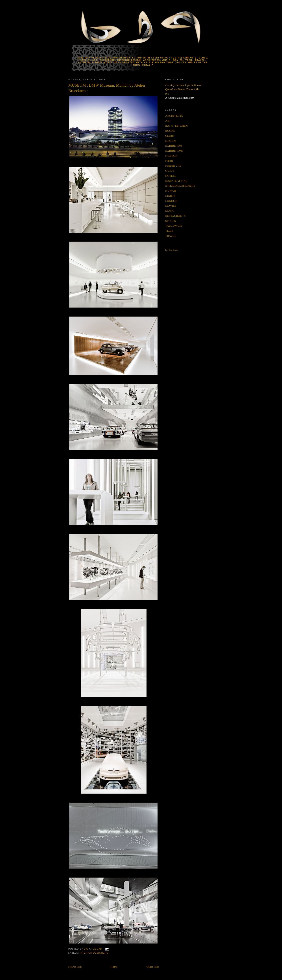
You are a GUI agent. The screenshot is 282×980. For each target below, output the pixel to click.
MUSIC (170, 211)
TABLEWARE (174, 226)
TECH (169, 231)
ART (168, 121)
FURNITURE (173, 166)
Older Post (153, 967)
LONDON (171, 201)
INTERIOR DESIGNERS (94, 953)
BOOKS (170, 131)
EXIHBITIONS (174, 151)
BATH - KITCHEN (176, 126)
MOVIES (171, 206)
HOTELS (171, 176)
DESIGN (171, 141)
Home (114, 967)
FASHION (171, 156)
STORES (171, 221)
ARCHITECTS (174, 116)
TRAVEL (171, 236)
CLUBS (170, 136)
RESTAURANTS (175, 216)
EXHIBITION (173, 146)
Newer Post (75, 967)
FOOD (169, 161)
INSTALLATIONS (176, 181)
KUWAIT (171, 191)
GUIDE (170, 171)
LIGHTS (170, 196)
